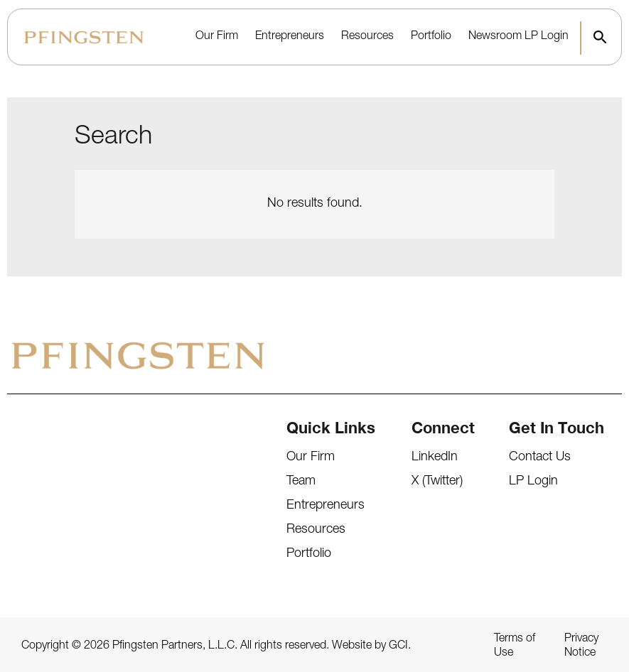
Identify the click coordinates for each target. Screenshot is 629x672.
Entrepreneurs (290, 37)
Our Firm (217, 37)
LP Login (547, 37)
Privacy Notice (581, 646)
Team (301, 482)
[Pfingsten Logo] (84, 37)
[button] (600, 37)
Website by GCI (370, 646)
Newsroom (495, 37)
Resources (367, 37)
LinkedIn (435, 457)
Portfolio (431, 37)
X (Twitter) (437, 482)
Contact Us (540, 457)
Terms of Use (515, 646)
